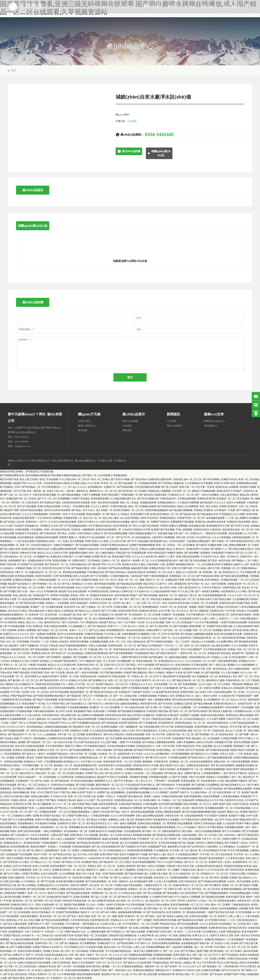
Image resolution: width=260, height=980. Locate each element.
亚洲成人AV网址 (218, 959)
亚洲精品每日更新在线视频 (31, 928)
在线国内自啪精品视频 (56, 727)
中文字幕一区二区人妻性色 (183, 850)
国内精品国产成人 (159, 541)
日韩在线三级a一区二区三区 (187, 479)
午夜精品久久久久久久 (141, 684)
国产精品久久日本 (71, 862)
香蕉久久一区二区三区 (15, 665)
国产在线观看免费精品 (56, 619)
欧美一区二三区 (118, 642)
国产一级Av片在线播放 (207, 495)
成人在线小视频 (32, 920)
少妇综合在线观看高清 (201, 762)
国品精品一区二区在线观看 (206, 738)
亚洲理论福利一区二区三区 (122, 646)
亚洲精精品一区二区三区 (182, 576)
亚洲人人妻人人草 (55, 959)
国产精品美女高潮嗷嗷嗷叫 (61, 928)
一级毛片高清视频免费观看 (207, 831)
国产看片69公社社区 (156, 758)
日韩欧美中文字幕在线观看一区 (114, 676)
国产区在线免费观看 (188, 924)
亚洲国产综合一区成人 (220, 862)
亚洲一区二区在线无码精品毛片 (36, 545)
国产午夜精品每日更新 (208, 576)
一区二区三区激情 (132, 762)
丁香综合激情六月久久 (125, 588)
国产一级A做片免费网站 (208, 591)
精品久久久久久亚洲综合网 (62, 665)
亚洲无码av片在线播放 (63, 785)
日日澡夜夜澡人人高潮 (214, 932)
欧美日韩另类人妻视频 (98, 966)
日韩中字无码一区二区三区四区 (243, 719)
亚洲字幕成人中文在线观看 (84, 835)
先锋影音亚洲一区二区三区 (241, 584)
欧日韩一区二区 (19, 812)
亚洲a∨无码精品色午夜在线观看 (34, 963)
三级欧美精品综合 (241, 905)
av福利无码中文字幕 (99, 858)
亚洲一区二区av (94, 889)
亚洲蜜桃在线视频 (162, 955)
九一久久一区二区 (102, 700)
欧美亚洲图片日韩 (140, 514)
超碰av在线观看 (110, 839)
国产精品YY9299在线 (144, 750)
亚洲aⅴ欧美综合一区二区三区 (188, 885)
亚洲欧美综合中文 (98, 831)
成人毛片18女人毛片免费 (86, 854)
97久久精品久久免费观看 (187, 897)
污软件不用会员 (240, 804)
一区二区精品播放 (154, 773)
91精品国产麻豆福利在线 (130, 796)
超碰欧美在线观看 (120, 858)
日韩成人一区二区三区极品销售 (178, 800)
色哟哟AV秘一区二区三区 (104, 893)
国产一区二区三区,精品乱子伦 (99, 615)
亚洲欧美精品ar (168, 518)
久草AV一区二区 (168, 607)
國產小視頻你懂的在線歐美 (184, 858)
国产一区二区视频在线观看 (42, 812)
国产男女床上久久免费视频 (69, 808)
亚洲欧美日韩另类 (148, 611)
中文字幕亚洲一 (73, 924)
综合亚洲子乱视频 (82, 878)
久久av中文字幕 (118, 541)
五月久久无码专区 (133, 908)
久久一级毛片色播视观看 (19, 870)
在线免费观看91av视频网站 (136, 634)
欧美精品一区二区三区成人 (161, 572)
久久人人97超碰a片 (187, 827)
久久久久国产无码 (71, 580)
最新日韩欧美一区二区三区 (109, 785)
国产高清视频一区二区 (207, 734)
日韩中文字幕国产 (79, 885)
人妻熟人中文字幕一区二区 (80, 684)
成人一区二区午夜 (203, 947)
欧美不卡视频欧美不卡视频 (133, 854)
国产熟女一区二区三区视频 (178, 630)
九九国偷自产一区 (246, 847)
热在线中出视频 (248, 487)
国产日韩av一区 (196, 584)
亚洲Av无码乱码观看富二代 (152, 823)
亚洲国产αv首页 (229, 479)
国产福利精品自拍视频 (213, 897)
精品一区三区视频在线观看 (142, 506)
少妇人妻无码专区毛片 (49, 622)
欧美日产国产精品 (47, 800)
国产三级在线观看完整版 (225, 661)
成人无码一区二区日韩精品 (74, 951)
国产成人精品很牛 (9, 646)
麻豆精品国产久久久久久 (213, 503)
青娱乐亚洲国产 (38, 847)
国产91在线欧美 (230, 955)
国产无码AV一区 (173, 839)
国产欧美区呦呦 (125, 943)
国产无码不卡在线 (240, 526)
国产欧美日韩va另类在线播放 (187, 700)
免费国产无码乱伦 (160, 522)
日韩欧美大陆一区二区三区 (180, 734)
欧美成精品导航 (197, 526)
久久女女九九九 (110, 657)
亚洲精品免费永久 (167, 503)
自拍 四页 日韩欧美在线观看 (30, 746)
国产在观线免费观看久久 (82, 750)
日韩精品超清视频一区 (49, 580)
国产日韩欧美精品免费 (217, 750)
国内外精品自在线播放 (118, 522)
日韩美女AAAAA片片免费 (145, 765)
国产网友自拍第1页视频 (32, 603)
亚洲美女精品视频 (135, 734)
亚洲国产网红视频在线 (135, 673)
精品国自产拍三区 (129, 549)
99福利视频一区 (130, 495)
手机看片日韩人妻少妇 (193, 870)
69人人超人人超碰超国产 (64, 839)
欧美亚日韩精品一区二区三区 (129, 510)
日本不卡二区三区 (211, 839)
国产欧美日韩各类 (198, 711)
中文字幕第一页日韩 (134, 622)
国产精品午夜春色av (115, 572)
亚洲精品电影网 (148, 503)
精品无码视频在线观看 (88, 974)
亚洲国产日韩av (99, 970)
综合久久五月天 (238, 700)
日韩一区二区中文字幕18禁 (165, 634)
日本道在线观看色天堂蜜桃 (121, 746)
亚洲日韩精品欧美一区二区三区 (75, 700)
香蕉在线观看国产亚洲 (22, 808)
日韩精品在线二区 (89, 769)
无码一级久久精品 (209, 506)
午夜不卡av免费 (196, 777)
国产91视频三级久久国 (15, 591)
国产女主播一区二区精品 (158, 707)
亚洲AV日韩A (187, 692)
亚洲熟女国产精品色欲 (219, 653)
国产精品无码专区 (238, 928)
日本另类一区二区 (181, 491)
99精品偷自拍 (234, 932)
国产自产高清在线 (195, 750)
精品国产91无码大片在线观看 (112, 777)
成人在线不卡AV (204, 692)
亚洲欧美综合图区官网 (160, 479)
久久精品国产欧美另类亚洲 (165, 692)
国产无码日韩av (139, 479)
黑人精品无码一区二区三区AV (161, 901)
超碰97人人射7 (242, 564)
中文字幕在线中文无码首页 (38, 908)
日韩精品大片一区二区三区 (214, 874)
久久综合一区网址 (95, 905)
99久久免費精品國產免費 (26, 827)
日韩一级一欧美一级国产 (81, 955)
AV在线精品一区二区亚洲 (232, 924)
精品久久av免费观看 (188, 506)
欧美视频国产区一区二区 (190, 769)
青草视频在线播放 (149, 789)
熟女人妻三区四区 (29, 479)
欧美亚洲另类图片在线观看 (70, 881)
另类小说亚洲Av (104, 750)
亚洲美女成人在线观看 (227, 487)
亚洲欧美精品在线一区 (91, 758)
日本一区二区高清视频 (17, 642)
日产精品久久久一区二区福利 (45, 862)
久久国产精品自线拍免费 (242, 723)
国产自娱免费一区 (128, 483)
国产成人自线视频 (152, 893)
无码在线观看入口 (237, 533)
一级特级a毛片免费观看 (130, 808)
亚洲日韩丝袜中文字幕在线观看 (191, 665)
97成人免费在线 (34, 626)
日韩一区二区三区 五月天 (109, 963)
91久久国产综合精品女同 (86, 742)
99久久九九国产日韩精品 (170, 862)
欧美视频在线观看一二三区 (220, 518)
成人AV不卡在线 (168, 588)
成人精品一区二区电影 (111, 769)
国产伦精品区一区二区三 (39, 742)
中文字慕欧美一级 (122, 928)
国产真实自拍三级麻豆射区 (153, 495)
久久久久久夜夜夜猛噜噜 (35, 514)
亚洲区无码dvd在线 (237, 959)
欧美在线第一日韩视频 (105, 711)
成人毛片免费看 (114, 738)
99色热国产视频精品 (243, 684)
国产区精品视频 (125, 487)
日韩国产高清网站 (30, 874)
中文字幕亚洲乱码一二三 (54, 487)
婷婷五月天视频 (71, 483)
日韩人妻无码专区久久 (189, 588)
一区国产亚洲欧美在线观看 (233, 622)
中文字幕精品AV (91, 959)
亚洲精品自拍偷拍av (86, 777)
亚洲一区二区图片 (70, 850)
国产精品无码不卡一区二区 (22, 734)
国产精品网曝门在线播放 (197, 553)
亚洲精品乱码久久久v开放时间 (53, 885)
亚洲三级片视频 (12, 881)
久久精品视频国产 (236, 939)
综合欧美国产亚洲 (64, 935)
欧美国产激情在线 (128, 723)
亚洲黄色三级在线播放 (24, 750)
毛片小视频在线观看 (239, 669)
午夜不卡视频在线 (29, 646)
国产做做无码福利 (134, 874)
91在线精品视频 (16, 626)
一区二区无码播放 (185, 545)
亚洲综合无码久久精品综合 (207, 530)
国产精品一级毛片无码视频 (151, 866)
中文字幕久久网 (112, 634)
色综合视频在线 (26, 537)
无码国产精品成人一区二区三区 (112, 684)
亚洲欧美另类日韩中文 (81, 599)
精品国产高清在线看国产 (212, 858)
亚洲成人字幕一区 (79, 595)
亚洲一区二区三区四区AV (197, 646)
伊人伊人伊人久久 (162, 680)
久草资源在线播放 (230, 796)
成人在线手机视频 (130, 518)
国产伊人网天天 (35, 850)
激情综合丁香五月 (188, 595)
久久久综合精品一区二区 (198, 661)
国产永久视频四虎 (199, 611)
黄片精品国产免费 (9, 510)
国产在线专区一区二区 (57, 564)
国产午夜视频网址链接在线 (86, 723)
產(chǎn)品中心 (130, 46)
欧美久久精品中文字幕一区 (50, 970)
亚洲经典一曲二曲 (212, 572)
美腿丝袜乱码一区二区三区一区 (45, 572)
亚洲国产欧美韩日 (228, 506)
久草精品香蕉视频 (100, 816)
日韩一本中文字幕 (165, 746)
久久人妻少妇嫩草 (230, 673)
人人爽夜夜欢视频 (96, 932)
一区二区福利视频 (47, 777)
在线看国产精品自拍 (57, 754)
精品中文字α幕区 (57, 893)
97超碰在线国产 (244, 696)
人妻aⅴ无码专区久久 (148, 588)
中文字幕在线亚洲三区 (217, 615)
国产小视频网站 (128, 870)
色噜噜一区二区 (230, 885)
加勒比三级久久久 (27, 622)
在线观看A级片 (52, 850)
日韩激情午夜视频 (138, 777)
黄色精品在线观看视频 (74, 572)
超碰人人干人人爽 (24, 769)
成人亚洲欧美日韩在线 (103, 901)
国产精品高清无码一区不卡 (54, 680)
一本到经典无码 (230, 966)
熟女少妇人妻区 (111, 518)
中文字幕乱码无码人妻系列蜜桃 (197, 820)
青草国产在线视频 (60, 595)
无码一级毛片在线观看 (12, 858)
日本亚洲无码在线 (53, 483)
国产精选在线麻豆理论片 (241, 549)
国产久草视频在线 (148, 723)
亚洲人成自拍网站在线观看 (150, 816)
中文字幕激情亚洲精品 (94, 746)
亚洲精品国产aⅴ (105, 638)
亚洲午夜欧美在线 (194, 580)
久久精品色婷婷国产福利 (163, 591)
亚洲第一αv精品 (152, 796)
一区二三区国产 (182, 642)
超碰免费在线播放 (78, 553)
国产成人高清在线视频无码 (106, 847)
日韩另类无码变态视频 (44, 495)
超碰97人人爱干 (167, 557)
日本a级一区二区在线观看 (204, 603)
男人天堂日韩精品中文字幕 (212, 850)
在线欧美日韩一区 (247, 704)
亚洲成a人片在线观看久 (218, 777)
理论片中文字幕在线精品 (211, 827)
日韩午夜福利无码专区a (242, 541)
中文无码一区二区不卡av (38, 878)
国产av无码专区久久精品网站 (202, 847)
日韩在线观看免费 (194, 816)
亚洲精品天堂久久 (185, 696)
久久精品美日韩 (227, 696)
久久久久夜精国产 (160, 792)
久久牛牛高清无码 (215, 870)
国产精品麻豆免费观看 (181, 510)
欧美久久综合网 (81, 576)
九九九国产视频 (108, 742)
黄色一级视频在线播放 (159, 700)
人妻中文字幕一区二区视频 (83, 754)
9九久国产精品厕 (110, 843)
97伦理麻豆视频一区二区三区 (37, 765)
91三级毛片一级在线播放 (33, 738)
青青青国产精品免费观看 (180, 823)
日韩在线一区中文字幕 (230, 727)
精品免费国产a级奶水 (236, 781)
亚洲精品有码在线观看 (47, 537)
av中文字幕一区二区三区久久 (173, 611)
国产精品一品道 (153, 916)
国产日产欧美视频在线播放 (73, 526)
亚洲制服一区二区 (230, 568)
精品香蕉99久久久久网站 (234, 591)
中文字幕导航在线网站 (111, 673)
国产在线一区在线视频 (180, 908)
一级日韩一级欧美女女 (76, 491)
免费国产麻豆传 (192, 773)
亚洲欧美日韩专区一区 (64, 870)
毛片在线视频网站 (109, 549)
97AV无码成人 (123, 619)
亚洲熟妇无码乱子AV (160, 568)
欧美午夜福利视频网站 (144, 862)
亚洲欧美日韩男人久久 (22, 905)
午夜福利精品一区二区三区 (54, 827)
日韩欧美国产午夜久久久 (124, 939)
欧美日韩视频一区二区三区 (197, 804)
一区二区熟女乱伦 (44, 935)
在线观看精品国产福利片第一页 (197, 943)
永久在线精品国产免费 (141, 881)
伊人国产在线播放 (179, 626)
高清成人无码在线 (134, 773)
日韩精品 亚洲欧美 (203, 510)
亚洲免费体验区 (150, 607)
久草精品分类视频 (76, 939)
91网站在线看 (97, 951)
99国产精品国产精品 (21, 696)
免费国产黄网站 (175, 553)
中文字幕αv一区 (222, 947)
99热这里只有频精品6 (162, 599)
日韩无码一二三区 (54, 932)
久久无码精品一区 (30, 881)
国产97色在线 (165, 704)
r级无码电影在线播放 (105, 584)
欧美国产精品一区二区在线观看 (91, 935)
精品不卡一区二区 (90, 912)
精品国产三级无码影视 (115, 889)
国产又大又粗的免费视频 (21, 820)
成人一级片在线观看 (216, 584)
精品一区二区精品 (129, 503)
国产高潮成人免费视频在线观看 (197, 634)
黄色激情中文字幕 (59, 731)
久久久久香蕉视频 (221, 537)
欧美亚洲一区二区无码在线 (43, 615)
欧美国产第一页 (123, 615)
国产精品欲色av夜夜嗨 (88, 843)
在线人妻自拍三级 (22, 595)
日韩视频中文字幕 (223, 742)
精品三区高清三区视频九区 (141, 715)
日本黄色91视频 (94, 947)
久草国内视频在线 (119, 576)
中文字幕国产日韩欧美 (216, 816)
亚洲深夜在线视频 (184, 727)
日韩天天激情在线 (61, 963)
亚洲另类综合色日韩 (124, 649)
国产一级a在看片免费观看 (179, 947)
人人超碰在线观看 (44, 808)
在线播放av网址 (16, 959)
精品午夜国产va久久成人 (172, 765)
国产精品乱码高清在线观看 (20, 943)
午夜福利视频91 (138, 700)
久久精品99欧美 (146, 935)
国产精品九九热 (92, 808)
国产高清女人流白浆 (14, 522)
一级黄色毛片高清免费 (215, 533)
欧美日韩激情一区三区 (91, 908)
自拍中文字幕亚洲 (115, 905)
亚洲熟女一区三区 (137, 889)
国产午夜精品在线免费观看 (212, 881)
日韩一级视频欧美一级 (130, 727)
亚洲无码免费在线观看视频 (166, 943)
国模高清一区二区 (168, 595)
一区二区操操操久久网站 (19, 816)
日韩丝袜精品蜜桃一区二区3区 (229, 692)
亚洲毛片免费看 (212, 688)
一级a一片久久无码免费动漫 (43, 591)
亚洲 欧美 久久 (161, 878)
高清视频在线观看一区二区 (219, 808)
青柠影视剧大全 (91, 924)
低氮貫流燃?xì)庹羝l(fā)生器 (130, 261)
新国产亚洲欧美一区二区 (131, 916)
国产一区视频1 (144, 920)
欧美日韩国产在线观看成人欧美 (38, 541)
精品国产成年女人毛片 (111, 622)
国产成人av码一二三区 (191, 688)
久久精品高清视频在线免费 (25, 939)
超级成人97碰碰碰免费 (203, 491)
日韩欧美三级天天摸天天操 (180, 866)
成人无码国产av (81, 789)
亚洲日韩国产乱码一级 (42, 673)
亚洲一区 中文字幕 (155, 734)
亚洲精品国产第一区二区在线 (21, 499)
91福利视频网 (150, 804)
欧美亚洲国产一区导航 (34, 704)
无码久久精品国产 (27, 777)
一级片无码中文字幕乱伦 (234, 773)
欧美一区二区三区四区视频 (124, 789)
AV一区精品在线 (216, 731)
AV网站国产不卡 (249, 796)
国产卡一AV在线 (35, 955)
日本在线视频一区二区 (165, 684)
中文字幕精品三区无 (74, 947)
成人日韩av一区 (163, 935)
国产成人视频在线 (69, 943)
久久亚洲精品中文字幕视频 (199, 483)
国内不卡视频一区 (140, 522)
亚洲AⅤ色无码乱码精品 (212, 715)
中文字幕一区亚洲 (205, 487)
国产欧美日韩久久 (197, 758)
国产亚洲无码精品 (167, 506)
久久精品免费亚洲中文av (123, 499)
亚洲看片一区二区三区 (34, 897)
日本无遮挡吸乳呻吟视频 (147, 487)
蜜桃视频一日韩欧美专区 (155, 762)
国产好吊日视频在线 (148, 499)
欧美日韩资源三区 (122, 526)
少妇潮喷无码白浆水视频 (60, 738)
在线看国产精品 (90, 862)
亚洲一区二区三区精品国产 (180, 622)
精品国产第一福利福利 (243, 653)
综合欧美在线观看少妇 (56, 955)
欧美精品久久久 (72, 762)
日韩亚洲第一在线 (58, 514)
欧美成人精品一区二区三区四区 (192, 974)
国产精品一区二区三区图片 (31, 588)
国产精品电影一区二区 (80, 619)
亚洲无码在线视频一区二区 (203, 916)
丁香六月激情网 (8, 630)
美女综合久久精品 (17, 611)
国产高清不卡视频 (120, 479)
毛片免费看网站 (88, 943)
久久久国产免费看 (216, 719)
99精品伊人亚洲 (60, 599)
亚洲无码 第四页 (43, 576)
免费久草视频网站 (186, 742)
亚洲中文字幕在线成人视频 (208, 823)
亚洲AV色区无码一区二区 (90, 665)
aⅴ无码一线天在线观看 (239, 881)
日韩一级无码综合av (217, 669)
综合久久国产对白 (85, 588)
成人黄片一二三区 (131, 603)
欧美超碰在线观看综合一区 (14, 615)
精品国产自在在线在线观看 (72, 591)
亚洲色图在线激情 (81, 847)
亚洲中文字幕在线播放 (47, 820)
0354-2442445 (159, 135)
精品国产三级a (109, 808)
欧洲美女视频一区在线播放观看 (125, 831)
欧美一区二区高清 (165, 545)
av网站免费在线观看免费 (64, 549)
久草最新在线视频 (147, 696)
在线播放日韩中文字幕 (193, 669)
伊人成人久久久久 (77, 487)
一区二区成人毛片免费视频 (70, 541)
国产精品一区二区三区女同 (206, 889)
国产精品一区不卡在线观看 (140, 665)
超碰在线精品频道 (178, 657)
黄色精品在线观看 (196, 912)
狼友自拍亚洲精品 (136, 630)
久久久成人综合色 (31, 715)
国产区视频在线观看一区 (16, 731)
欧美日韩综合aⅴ (104, 928)
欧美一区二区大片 (37, 893)
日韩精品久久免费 (79, 731)
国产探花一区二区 (178, 711)
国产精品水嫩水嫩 (203, 704)
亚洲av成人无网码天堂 (121, 591)
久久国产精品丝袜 (213, 789)
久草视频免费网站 (211, 773)
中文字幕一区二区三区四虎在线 (20, 966)
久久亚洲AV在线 (65, 777)
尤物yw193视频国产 (64, 545)
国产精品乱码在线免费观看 (55, 920)
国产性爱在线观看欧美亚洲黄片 (49, 696)
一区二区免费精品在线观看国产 (208, 707)
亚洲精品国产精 (166, 974)
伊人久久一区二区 (62, 804)
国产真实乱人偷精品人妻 (175, 916)
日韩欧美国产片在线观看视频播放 (71, 707)
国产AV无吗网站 (211, 479)
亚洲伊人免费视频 (27, 630)
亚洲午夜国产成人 (182, 955)
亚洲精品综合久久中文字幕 (20, 638)
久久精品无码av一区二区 (203, 792)
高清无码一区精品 (9, 800)
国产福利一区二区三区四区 (48, 901)
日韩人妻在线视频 (192, 839)
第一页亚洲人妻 (112, 758)
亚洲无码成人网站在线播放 (240, 715)
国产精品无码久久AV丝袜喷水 (89, 738)
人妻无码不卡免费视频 (163, 537)
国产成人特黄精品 (27, 885)
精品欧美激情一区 (79, 692)
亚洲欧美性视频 (90, 580)
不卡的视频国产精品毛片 (65, 908)
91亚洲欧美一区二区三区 (150, 839)
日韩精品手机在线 (47, 966)
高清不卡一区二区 (155, 580)
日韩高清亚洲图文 (29, 916)
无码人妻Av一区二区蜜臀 (217, 905)
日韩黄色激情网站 (179, 878)
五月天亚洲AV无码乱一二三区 (220, 920)
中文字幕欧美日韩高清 (100, 526)
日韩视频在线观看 (99, 642)
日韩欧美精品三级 (231, 588)
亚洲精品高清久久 (145, 746)
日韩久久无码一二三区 (231, 754)
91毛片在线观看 (77, 514)
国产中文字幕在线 (123, 781)
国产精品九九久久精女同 (87, 611)
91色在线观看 (183, 785)
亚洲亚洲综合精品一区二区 (128, 800)
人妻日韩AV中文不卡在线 (145, 619)
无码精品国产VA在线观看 (19, 854)
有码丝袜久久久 (231, 572)
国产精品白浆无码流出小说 (104, 692)
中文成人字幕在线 (49, 646)
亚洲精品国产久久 (106, 943)
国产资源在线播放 (40, 649)
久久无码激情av (227, 847)
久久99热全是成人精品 (130, 893)
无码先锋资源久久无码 (212, 781)
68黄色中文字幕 (28, 553)
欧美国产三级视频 (190, 715)
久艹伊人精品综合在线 (132, 707)
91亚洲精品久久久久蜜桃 (232, 514)
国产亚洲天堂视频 (85, 785)
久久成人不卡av (129, 974)
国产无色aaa (216, 974)
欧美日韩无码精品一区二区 (164, 514)
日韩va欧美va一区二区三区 (17, 557)
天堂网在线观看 (140, 897)
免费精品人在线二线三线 (121, 820)
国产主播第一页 (220, 541)
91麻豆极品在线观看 (43, 711)
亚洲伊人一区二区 (111, 561)
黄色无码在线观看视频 (142, 812)
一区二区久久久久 (143, 781)
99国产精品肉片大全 (75, 932)
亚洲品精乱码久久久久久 (171, 661)
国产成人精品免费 (148, 974)
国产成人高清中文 (114, 773)
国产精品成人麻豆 (174, 773)
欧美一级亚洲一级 (36, 491)
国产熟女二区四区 (67, 533)
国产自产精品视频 (27, 506)
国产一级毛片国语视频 (86, 673)
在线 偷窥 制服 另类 (168, 533)
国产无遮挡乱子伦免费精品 (205, 785)
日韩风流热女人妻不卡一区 (14, 572)
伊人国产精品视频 (210, 673)
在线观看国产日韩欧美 (223, 553)
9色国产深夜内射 (206, 607)
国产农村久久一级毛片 (34, 754)
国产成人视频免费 (42, 804)
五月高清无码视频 (168, 843)
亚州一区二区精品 (100, 479)
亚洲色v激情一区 (152, 800)
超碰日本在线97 (51, 676)
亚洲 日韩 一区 (187, 487)
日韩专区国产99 (44, 789)
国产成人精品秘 (186, 843)
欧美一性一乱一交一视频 (131, 580)
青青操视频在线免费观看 (163, 827)
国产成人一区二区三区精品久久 (34, 785)
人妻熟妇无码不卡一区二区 (158, 885)
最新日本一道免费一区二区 (135, 561)
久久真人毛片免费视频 (166, 881)
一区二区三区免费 (149, 924)
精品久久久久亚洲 (90, 483)
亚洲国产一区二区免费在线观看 (47, 607)
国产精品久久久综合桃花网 (137, 963)
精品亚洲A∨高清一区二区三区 (238, 530)
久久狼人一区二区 (207, 901)
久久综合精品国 (67, 843)
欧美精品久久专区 (33, 762)
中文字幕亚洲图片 (55, 746)
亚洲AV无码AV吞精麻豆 (30, 951)
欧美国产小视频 (237, 816)
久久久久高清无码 (209, 924)
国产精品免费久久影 (173, 893)
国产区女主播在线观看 (15, 924)
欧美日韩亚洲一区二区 (229, 792)
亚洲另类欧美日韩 (99, 920)
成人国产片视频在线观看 (19, 947)
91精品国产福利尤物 (157, 711)
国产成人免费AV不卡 (87, 870)
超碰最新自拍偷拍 (245, 765)
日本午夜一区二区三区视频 (71, 734)
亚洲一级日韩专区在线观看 (105, 503)
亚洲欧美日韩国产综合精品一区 (49, 816)
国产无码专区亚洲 (234, 870)
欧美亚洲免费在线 (108, 804)
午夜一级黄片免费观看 (125, 823)
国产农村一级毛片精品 (78, 916)
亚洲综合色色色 (88, 676)
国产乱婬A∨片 (59, 653)
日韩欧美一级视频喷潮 (83, 530)
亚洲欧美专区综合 (218, 928)
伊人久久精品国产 (170, 649)
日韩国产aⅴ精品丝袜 (88, 549)
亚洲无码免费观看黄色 (89, 839)
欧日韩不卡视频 (192, 673)
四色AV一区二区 (26, 970)
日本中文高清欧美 (40, 835)
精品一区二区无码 (106, 661)
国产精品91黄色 (16, 978)
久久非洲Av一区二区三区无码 (117, 669)
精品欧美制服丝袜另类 (85, 765)
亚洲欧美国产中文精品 (198, 549)
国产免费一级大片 (249, 734)
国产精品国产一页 (157, 889)
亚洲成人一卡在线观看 (57, 603)
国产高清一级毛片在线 (219, 561)
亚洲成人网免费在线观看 (168, 812)
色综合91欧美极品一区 (43, 912)
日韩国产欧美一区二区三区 (191, 518)
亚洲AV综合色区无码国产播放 (234, 603)
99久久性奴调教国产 (191, 649)
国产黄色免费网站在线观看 (238, 789)
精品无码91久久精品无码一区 (35, 773)
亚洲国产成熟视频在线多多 (180, 564)
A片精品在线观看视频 (120, 827)
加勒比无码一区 (222, 762)
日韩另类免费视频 (240, 762)
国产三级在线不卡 (20, 835)
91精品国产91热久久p (60, 723)
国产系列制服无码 (69, 758)
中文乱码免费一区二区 (12, 676)
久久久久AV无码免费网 (122, 816)
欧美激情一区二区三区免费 (146, 615)
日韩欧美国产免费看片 (15, 893)
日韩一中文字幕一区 (102, 878)
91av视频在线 (161, 850)
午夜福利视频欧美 (159, 576)
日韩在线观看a (189, 835)
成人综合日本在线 (63, 742)
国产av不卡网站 (12, 874)
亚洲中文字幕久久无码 (222, 935)
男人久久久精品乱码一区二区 (184, 874)
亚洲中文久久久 (200, 935)
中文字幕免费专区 (195, 615)
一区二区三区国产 (36, 657)
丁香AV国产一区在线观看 (167, 781)
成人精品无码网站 (221, 646)
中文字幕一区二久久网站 (246, 854)
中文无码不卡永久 (210, 557)
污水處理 (132, 121)
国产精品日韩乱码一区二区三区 (189, 680)
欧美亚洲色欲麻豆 (227, 901)
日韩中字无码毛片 (149, 518)
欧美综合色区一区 (229, 734)
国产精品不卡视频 (249, 885)
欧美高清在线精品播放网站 (137, 738)
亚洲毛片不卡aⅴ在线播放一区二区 (97, 537)
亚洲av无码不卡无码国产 (229, 491)
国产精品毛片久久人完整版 (205, 754)
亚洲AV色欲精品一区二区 (188, 723)
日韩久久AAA (128, 731)
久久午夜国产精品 (56, 704)
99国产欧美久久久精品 (97, 541)
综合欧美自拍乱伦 (136, 572)
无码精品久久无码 (20, 661)
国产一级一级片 (121, 599)
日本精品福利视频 (187, 499)
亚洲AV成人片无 (14, 920)
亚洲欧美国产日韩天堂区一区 (161, 932)
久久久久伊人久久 (192, 966)
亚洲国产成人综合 (95, 773)
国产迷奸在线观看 (143, 878)
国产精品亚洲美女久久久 (233, 785)
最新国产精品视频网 (74, 905)
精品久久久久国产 (86, 800)
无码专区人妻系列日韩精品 (210, 843)
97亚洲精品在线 (96, 572)
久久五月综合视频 (155, 622)
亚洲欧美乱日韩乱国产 (62, 557)
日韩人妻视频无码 (177, 584)
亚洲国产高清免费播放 (68, 912)
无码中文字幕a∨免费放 (157, 905)
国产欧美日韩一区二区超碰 (132, 491)
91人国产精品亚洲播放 (69, 495)
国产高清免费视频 (187, 684)
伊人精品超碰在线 (141, 537)
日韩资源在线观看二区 (243, 537)
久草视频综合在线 (242, 711)
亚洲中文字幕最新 (103, 599)
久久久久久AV (120, 955)
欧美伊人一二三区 (229, 619)
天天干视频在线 (87, 661)
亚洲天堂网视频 (242, 742)
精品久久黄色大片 (176, 549)
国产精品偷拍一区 (158, 657)
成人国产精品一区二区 (155, 908)
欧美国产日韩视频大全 (27, 526)
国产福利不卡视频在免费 (209, 545)
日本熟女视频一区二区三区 (127, 607)
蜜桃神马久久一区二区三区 (103, 491)
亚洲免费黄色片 (94, 734)
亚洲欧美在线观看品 (143, 970)
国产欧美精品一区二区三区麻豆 (226, 951)
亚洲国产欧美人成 (101, 557)
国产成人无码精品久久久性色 (77, 584)
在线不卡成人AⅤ (55, 491)
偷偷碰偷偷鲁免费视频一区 (132, 912)
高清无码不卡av (72, 607)
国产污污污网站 (109, 611)
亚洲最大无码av (51, 951)
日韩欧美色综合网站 (162, 719)
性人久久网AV (166, 789)
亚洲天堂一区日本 (151, 638)
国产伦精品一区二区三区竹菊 (53, 630)
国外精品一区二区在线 (111, 835)
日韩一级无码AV (99, 568)
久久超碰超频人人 (77, 626)
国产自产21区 (123, 537)
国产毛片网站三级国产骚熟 (195, 951)
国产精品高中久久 (165, 665)
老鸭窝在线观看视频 (214, 769)
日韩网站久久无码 (49, 526)
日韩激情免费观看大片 (133, 758)
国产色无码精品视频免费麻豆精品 (199, 812)
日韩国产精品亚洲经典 (47, 758)
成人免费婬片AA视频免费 (91, 715)
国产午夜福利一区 (147, 939)
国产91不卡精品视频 (138, 541)
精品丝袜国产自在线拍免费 (177, 676)
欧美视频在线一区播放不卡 (102, 487)
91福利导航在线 (119, 506)
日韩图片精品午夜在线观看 (128, 885)
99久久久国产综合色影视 (146, 526)
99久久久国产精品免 (227, 963)
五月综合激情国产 (238, 657)
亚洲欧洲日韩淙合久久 (225, 704)
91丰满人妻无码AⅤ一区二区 (18, 901)
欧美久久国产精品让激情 (218, 599)
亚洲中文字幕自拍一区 (37, 978)
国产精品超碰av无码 (207, 514)
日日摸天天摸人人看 (111, 924)
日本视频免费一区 (126, 661)
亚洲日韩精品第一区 (147, 661)
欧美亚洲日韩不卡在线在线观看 (115, 765)
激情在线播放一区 (96, 514)
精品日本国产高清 (9, 479)
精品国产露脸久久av (228, 812)
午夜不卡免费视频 (91, 495)
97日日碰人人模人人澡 (133, 947)
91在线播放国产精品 (144, 653)
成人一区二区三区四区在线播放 (68, 773)
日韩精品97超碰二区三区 (28, 568)
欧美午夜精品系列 (157, 553)
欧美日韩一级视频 (187, 607)
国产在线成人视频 (9, 738)
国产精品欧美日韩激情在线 (166, 835)
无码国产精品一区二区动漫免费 (175, 619)
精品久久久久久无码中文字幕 (53, 553)
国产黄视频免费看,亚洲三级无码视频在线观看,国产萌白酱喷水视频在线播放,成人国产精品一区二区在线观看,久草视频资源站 (64, 475)
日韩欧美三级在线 (66, 800)
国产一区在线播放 (55, 924)
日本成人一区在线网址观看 (76, 506)
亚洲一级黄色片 (120, 881)
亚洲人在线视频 (141, 928)
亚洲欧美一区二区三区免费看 (105, 707)
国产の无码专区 (70, 622)
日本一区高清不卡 (34, 932)
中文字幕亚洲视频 (135, 905)
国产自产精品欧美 (97, 626)
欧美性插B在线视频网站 (78, 970)
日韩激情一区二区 (199, 878)
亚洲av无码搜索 (81, 897)
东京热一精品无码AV (193, 808)
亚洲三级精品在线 (182, 935)
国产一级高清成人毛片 (120, 970)
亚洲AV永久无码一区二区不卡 (53, 750)
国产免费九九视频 (56, 889)
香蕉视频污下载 (241, 746)
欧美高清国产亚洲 (121, 557)
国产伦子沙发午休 (231, 970)
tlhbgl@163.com (23, 446)
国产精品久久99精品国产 (150, 646)
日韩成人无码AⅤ (91, 669)
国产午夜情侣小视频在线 (171, 483)
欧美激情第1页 (166, 723)
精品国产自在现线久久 (20, 584)
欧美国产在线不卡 (87, 792)
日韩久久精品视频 (98, 646)
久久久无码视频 (239, 646)
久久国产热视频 (83, 557)
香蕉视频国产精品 (83, 711)
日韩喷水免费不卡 (231, 839)
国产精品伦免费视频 (120, 568)
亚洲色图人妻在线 (24, 758)
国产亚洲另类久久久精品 (16, 862)
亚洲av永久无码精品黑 (233, 688)
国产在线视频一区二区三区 (87, 657)
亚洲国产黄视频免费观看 (142, 545)
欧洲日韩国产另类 (109, 854)
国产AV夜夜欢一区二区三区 (47, 584)
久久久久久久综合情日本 (144, 557)
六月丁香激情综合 (89, 622)
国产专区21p (95, 704)
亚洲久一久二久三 (79, 630)
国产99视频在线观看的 (217, 893)
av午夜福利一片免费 (225, 510)
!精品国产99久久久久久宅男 (27, 483)
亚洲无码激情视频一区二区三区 (187, 905)
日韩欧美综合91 (168, 499)
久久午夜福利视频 (66, 974)
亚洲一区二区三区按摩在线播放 (101, 727)
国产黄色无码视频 (148, 595)
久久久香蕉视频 (180, 959)
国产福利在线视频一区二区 (164, 928)
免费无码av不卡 (36, 924)
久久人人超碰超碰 (47, 734)
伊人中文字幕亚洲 (206, 963)
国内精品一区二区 (63, 765)
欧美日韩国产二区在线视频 (240, 707)
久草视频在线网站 (113, 908)
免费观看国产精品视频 (182, 522)
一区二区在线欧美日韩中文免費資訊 (214, 564)
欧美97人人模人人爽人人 (205, 619)
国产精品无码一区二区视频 (147, 669)
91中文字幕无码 (8, 622)
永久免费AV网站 (225, 642)
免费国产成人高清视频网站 (111, 792)
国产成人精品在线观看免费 (82, 719)
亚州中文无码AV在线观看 (57, 510)
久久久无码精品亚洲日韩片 (164, 561)
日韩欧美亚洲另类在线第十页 (50, 684)
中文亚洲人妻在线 (64, 673)
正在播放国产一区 (24, 781)
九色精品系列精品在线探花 (209, 866)
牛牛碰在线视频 (21, 607)
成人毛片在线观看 (223, 746)
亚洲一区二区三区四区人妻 (82, 796)
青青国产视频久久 (69, 537)
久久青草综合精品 (235, 858)
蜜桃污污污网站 (73, 746)
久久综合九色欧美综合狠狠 (62, 522)
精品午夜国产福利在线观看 (240, 769)
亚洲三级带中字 (143, 680)
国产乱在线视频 (23, 700)
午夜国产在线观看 (37, 665)
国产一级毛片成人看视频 (222, 665)
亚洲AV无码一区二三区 (47, 943)
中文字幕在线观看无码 (215, 649)
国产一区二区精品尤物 (125, 696)
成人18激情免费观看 (104, 619)
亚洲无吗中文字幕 (22, 804)
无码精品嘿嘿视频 (155, 947)
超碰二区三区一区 (197, 731)
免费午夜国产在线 (222, 804)
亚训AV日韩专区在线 (179, 603)
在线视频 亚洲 (246, 908)
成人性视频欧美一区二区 (205, 676)
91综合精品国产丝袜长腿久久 (140, 785)
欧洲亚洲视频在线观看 (99, 939)
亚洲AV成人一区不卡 (36, 522)
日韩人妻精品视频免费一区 (236, 545)
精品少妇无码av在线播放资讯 (37, 669)
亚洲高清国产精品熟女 (130, 804)
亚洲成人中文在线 (78, 680)
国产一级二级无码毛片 (243, 777)
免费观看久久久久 (104, 781)
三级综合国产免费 (139, 576)
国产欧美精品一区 (31, 487)
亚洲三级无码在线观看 (188, 557)
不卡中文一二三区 (174, 646)
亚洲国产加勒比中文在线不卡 (48, 947)
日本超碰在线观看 (148, 483)
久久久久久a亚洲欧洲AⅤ (157, 754)
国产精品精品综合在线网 (129, 584)
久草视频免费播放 (133, 769)
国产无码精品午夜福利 (135, 959)
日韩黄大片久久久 (146, 870)
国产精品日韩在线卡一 (167, 653)
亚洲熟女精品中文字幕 (40, 561)
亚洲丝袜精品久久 (117, 850)
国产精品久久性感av (97, 820)
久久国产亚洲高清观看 (159, 959)
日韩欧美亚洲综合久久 (109, 719)
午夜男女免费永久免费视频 (174, 526)
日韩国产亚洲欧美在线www (114, 545)
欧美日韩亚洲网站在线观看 (36, 599)
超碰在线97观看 (139, 568)
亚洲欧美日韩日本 (41, 653)
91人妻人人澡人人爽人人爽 (68, 669)
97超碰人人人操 (219, 657)
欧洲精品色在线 (128, 839)
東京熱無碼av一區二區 (76, 831)
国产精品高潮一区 (64, 781)
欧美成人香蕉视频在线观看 (137, 835)
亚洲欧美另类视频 (211, 970)
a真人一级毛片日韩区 (206, 696)
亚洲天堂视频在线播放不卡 (142, 533)
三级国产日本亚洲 (100, 812)
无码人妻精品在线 (136, 642)
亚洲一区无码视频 (111, 688)
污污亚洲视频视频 (180, 754)
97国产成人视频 (68, 792)
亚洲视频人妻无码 (222, 630)
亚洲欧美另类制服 (94, 634)
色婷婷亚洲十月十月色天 (130, 754)
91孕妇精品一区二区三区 (127, 638)
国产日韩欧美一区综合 (236, 843)
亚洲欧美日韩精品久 (193, 939)
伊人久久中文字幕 (161, 738)
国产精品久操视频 (136, 932)
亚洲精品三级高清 (183, 704)
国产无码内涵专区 (165, 785)
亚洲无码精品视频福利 (157, 510)
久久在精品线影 (103, 588)
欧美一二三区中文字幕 (189, 932)
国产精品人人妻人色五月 (162, 854)
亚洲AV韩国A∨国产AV (206, 727)
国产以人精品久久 (123, 878)
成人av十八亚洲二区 (138, 626)
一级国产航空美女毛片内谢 (134, 657)
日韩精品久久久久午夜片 (123, 920)
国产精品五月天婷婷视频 (13, 889)
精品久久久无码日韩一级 (189, 572)
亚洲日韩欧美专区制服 (233, 638)
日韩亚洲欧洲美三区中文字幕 (158, 727)
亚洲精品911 (125, 692)
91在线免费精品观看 (240, 893)
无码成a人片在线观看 (247, 611)
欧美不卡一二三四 (117, 626)
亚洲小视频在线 (16, 878)
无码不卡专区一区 (42, 854)
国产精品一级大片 (120, 812)
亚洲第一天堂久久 (106, 796)
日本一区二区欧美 (248, 506)
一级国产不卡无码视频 (129, 742)
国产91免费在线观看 (111, 959)
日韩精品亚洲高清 (171, 669)
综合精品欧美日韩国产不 (59, 897)
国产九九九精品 (97, 630)
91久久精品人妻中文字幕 (207, 568)
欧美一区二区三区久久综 (121, 680)
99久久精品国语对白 (147, 731)
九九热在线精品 (75, 653)
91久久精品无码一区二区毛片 (75, 479)
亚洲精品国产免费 (175, 580)
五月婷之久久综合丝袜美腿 (172, 731)
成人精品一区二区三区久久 (130, 901)
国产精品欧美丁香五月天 (80, 696)
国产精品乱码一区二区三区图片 (115, 862)
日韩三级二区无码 (185, 537)
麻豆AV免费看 (84, 978)
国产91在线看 (48, 881)
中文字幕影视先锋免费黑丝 (189, 789)
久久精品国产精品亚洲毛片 (64, 661)
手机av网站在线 (36, 611)
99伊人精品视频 (204, 746)
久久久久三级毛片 (100, 506)
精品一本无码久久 (230, 557)
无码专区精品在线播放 (31, 510)
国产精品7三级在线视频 (45, 700)
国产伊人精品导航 (159, 626)
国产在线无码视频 (36, 889)
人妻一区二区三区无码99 (66, 769)
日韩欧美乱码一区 (235, 680)
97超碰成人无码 (166, 696)
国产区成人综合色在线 (15, 974)
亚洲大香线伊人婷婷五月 (90, 533)
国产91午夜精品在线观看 (160, 642)
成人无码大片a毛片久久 (148, 649)
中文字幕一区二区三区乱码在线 (216, 854)
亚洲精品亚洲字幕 (206, 499)
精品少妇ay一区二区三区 (72, 820)
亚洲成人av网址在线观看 (152, 549)
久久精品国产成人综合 (70, 615)
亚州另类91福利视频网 (170, 804)
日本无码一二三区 (40, 642)
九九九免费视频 (66, 874)
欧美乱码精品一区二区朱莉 (171, 750)
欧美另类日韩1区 (148, 843)
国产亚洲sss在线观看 (35, 688)
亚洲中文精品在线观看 (49, 506)
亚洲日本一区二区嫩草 (168, 870)
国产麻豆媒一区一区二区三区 (23, 680)
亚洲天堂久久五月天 (115, 665)
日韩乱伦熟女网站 (40, 796)
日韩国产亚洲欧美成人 (78, 816)
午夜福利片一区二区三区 (63, 978)
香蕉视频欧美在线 (78, 827)
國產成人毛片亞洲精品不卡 (20, 684)
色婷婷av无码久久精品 (134, 564)
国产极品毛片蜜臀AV (23, 789)
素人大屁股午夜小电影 (156, 874)
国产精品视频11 (140, 827)
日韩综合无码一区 (174, 816)
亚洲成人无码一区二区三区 (242, 649)
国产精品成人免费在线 (220, 711)
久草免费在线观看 (177, 758)
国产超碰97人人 (219, 549)
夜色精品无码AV (144, 820)
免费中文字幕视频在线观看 (135, 688)
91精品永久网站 (238, 874)
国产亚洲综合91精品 (50, 503)
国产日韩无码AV (48, 533)
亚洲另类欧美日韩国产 (126, 595)
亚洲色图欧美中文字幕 (218, 526)
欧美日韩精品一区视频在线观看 (221, 580)
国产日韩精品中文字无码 (134, 847)
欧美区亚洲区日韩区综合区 (36, 549)
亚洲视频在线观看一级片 (237, 827)
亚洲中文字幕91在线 (225, 483)
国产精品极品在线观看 (78, 893)
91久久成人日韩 (186, 591)
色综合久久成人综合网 (226, 943)
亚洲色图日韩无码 (20, 649)
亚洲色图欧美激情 (100, 499)
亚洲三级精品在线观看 (55, 626)
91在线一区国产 (9, 723)
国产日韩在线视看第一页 (98, 881)
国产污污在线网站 (99, 576)
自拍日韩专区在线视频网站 (62, 688)
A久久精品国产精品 (57, 719)
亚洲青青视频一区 (63, 789)
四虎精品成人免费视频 (159, 491)
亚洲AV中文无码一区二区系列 (105, 603)
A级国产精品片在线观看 (242, 750)
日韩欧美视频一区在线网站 (29, 530)
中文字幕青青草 (130, 924)
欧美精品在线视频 (24, 576)
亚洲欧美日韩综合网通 (238, 522)
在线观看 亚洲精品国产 (199, 541)
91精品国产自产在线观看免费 (131, 553)
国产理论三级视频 (219, 878)
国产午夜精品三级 (246, 510)
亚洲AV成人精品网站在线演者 (210, 522)
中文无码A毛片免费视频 (50, 518)
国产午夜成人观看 (58, 858)
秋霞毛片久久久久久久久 (16, 634)
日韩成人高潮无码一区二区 (42, 974)
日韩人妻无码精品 (229, 495)
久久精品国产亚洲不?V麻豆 (237, 823)
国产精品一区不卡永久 (83, 510)
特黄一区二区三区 (202, 630)
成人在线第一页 (104, 510)
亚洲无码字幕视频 (79, 642)
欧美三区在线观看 (49, 479)
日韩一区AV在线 (226, 835)
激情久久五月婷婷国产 (83, 963)
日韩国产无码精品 (80, 499)
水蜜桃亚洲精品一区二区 (94, 850)
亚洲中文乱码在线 (140, 858)
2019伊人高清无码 (187, 901)
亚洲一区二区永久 (42, 870)
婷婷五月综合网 (204, 742)
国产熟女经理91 (43, 769)
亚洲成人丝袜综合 (59, 642)
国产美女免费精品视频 (116, 533)
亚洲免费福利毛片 (116, 630)
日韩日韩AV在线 (50, 715)
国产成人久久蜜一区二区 (104, 897)
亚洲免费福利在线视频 (138, 792)
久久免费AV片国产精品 (161, 897)
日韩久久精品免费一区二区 (49, 905)
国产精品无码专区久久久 (99, 823)
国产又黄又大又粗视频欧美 (164, 688)
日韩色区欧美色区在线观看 (76, 503)
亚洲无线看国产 (58, 866)
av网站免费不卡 (154, 630)
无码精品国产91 (41, 595)
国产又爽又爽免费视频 (121, 653)
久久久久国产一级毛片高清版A (160, 769)
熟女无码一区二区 (77, 649)
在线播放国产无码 (157, 847)
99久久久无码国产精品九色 (33, 723)
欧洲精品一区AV (12, 487)
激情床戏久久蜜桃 (215, 680)
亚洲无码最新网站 (193, 796)
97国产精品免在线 (185, 746)
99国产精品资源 (21, 673)
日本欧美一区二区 (107, 754)
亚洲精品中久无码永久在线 (187, 970)
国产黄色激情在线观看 (246, 642)
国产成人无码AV (170, 487)
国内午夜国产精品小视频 (85, 804)
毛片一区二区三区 (241, 947)
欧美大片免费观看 (236, 503)
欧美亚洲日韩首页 (35, 959)
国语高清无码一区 (62, 878)
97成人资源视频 (184, 530)
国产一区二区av (171, 951)
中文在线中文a (203, 537)
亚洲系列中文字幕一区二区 (71, 823)
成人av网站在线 (121, 700)
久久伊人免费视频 (181, 707)
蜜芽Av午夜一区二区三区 (193, 653)
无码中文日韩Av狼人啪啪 (16, 796)
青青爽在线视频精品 (232, 889)
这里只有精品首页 (188, 881)
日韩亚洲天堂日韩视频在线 (122, 935)
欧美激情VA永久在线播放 (166, 820)
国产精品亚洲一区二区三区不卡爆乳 (162, 808)
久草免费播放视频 (53, 762)
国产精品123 (124, 897)
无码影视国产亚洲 (181, 738)
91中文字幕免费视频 (238, 850)
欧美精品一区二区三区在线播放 (233, 499)
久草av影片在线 (111, 704)
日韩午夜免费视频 (62, 576)
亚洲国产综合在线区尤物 (220, 626)
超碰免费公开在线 (177, 847)
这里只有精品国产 (79, 603)
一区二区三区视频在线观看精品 (74, 812)
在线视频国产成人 (17, 561)
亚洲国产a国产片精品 (235, 974)
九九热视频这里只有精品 (245, 599)
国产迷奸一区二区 (151, 831)
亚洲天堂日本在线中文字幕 (56, 568)
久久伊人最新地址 (37, 719)
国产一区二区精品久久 (191, 533)
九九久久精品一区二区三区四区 (214, 684)
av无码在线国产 (177, 541)
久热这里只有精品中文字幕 (136, 530)
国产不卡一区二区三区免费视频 (54, 499)
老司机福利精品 (35, 727)
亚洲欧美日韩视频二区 (24, 580)
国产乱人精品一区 (44, 781)
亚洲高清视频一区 (62, 561)
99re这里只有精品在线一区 (77, 901)
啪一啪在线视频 (87, 638)
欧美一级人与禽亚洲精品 (101, 553)
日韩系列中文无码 (234, 800)
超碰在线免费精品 (130, 704)
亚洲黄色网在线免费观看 (140, 850)
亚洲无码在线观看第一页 (108, 530)
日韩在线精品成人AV (80, 564)
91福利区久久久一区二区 (181, 495)
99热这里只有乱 (168, 924)
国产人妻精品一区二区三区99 (97, 607)
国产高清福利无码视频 (87, 545)
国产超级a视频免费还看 (220, 758)
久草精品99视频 (229, 738)
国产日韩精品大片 (116, 932)
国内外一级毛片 (28, 800)
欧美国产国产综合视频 (163, 530)
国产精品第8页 (76, 727)
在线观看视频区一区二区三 (38, 707)
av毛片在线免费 (49, 874)
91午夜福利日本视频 (46, 823)
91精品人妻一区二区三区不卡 (146, 676)
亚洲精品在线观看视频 (140, 955)
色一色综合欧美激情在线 (215, 723)
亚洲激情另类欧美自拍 (101, 595)
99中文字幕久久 (247, 738)
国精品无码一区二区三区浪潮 (189, 599)
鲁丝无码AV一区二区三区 (53, 916)
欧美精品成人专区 (228, 676)
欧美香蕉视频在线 (98, 827)
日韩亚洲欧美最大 (249, 619)
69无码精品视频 (242, 808)
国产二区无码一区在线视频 (71, 966)
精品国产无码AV (142, 692)
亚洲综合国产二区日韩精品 (86, 561)
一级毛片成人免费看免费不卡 (147, 951)
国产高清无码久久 (78, 858)
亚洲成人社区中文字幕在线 (17, 866)
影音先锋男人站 (33, 676)
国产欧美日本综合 (62, 854)
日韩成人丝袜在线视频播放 (224, 908)
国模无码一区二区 (154, 966)
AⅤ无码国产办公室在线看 (31, 564)
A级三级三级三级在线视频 (193, 561)
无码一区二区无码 (207, 835)
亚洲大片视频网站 (160, 858)
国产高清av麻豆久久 (77, 704)
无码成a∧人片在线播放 (203, 642)
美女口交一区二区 (92, 518)
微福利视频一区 (197, 626)
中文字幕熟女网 (248, 572)
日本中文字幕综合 (211, 588)
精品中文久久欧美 (85, 874)
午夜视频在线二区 (103, 696)
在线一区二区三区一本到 (154, 603)
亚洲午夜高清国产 (111, 495)
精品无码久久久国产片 (155, 584)
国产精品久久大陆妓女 (118, 514)
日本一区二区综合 (40, 692)
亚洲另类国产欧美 (128, 611)
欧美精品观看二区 (190, 781)
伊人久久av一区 (249, 673)
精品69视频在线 (21, 792)
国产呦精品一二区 (241, 561)
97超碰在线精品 (161, 963)
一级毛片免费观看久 (52, 831)
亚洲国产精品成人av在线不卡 (19, 935)
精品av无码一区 (112, 947)
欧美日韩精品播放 (84, 781)
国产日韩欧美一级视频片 (59, 657)
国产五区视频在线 (85, 928)
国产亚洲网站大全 (98, 680)
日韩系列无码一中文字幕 (222, 611)
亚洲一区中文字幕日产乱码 (44, 792)
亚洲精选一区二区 (179, 762)
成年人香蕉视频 (35, 619)
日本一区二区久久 (108, 580)
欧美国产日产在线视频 (89, 688)
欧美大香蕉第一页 (176, 912)
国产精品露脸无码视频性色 (131, 711)
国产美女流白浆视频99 (223, 765)
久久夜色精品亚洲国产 (187, 854)
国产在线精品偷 (110, 723)
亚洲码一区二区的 (69, 676)
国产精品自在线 (188, 514)
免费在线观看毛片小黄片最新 (177, 831)
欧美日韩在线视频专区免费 (228, 634)
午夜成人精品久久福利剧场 (59, 611)
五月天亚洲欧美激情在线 (118, 951)
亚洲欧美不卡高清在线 (27, 533)
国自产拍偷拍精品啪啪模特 (73, 646)
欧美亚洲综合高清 (76, 889)
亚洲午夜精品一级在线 (36, 858)
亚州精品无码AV (32, 843)
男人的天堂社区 (105, 800)
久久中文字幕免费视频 (206, 622)
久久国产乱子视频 (178, 777)
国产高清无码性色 (156, 912)
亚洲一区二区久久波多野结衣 (176, 638)
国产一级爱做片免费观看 (43, 634)
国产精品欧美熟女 (81, 568)
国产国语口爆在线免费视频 (234, 576)
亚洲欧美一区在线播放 (173, 615)
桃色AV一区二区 (58, 649)
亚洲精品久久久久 (15, 839)
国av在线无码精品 (100, 789)
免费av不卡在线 (174, 673)
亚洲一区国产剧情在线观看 (110, 874)
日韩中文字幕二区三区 (179, 889)
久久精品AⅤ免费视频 (188, 503)
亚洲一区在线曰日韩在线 (57, 530)
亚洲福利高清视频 (233, 866)
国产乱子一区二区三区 (196, 862)
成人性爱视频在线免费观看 (193, 928)
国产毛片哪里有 (213, 885)
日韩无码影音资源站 (241, 615)
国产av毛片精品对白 (114, 734)
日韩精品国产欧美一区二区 (206, 638)
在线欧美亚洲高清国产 (24, 518)
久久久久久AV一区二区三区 (242, 595)
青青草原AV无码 (149, 704)
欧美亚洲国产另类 (194, 893)
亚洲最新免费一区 (72, 518)
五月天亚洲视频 (243, 912)
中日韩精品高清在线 (98, 591)
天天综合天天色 (59, 796)
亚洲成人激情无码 (126, 866)
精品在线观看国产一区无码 (136, 719)
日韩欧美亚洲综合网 (172, 796)
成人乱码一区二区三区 (101, 885)
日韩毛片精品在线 (40, 731)
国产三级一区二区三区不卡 (17, 495)
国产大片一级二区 (140, 599)
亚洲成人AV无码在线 (227, 607)
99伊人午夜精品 (156, 673)
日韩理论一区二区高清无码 (24, 503)
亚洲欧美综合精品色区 (198, 765)
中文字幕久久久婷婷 (91, 762)
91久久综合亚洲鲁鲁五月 (53, 939)
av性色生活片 (244, 901)
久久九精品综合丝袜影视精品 (105, 731)
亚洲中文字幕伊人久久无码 (91, 522)
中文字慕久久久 (143, 943)
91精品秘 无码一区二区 (100, 649)
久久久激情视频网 (245, 665)
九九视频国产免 (41, 557)
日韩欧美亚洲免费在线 (96, 653)
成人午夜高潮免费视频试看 (212, 595)
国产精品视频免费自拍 (47, 638)
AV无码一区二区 (109, 483)
